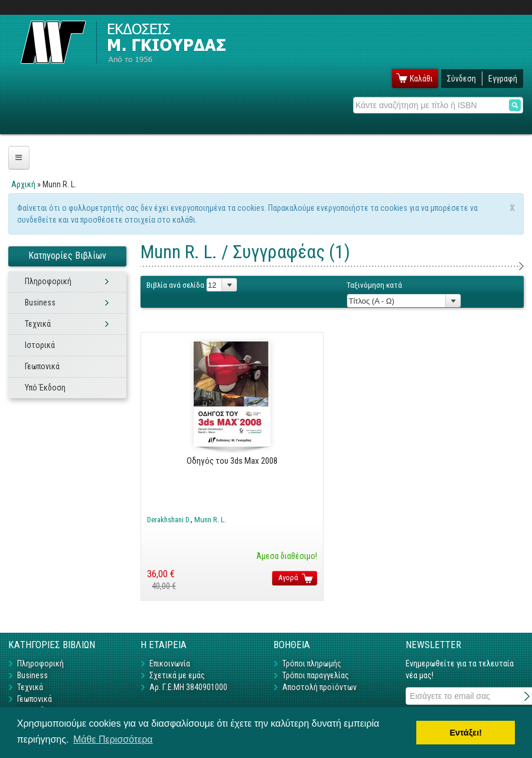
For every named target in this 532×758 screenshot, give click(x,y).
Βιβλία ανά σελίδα (175, 285)
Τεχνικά (38, 324)
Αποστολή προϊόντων (319, 687)
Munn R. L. (210, 520)
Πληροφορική (48, 281)
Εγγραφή (503, 79)
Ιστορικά (40, 345)
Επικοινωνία (170, 663)
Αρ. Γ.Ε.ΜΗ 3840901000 (188, 687)
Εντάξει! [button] (466, 733)
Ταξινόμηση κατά (374, 285)
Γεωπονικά (42, 366)
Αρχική (23, 184)
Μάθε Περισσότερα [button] (113, 739)
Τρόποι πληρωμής (312, 663)
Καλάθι (421, 79)
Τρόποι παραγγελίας (316, 675)
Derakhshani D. (169, 520)
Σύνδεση (461, 79)
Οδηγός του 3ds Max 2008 (232, 461)
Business (40, 302)
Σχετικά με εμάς (177, 675)
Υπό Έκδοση (45, 388)
